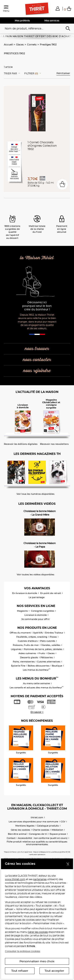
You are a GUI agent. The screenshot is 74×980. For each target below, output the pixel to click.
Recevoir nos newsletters (55, 444)
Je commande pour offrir (36, 619)
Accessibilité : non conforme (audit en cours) (43, 838)
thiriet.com (37, 817)
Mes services (52, 21)
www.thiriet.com (15, 879)
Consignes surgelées (43, 611)
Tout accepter (54, 971)
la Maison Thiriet (37, 258)
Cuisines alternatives (49, 662)
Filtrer (31, 74)
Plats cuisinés (48, 641)
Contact (11, 838)
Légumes (16, 649)
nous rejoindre (37, 371)
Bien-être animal (17, 834)
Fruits (42, 653)
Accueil (8, 45)
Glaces (20, 45)
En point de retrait (51, 593)
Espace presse (58, 834)
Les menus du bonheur (37, 670)
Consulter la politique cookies (22, 951)
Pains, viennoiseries (24, 662)
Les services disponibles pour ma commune (33, 822)
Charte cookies (41, 830)
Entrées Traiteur (54, 633)
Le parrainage (37, 597)
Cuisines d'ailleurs (28, 641)
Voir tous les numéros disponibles (36, 494)
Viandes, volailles (51, 645)
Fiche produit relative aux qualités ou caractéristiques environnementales (37, 843)
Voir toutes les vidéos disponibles (36, 575)
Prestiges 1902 (48, 45)
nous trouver (37, 349)
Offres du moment (20, 633)
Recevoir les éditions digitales (21, 444)
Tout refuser (20, 971)
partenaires (40, 879)
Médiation (57, 830)
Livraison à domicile (36, 615)
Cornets (32, 45)
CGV (63, 822)
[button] (58, 8)
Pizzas (53, 637)
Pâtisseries (47, 657)
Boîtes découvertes (39, 666)
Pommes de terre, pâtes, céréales (43, 649)
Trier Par (10, 74)
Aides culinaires (27, 653)
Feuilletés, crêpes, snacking (32, 637)
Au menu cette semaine (37, 683)
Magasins (22, 611)
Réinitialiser (63, 73)
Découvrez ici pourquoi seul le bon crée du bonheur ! (37, 306)
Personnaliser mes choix (37, 961)
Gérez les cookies (21, 830)
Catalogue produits (48, 826)
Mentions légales (25, 826)
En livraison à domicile (25, 593)
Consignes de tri (38, 834)
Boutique (57, 666)
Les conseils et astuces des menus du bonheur (37, 688)
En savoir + (37, 712)
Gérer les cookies (38, 932)
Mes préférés (22, 21)
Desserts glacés (29, 657)
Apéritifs (38, 633)
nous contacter (37, 360)
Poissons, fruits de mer (26, 645)
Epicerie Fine (18, 666)
